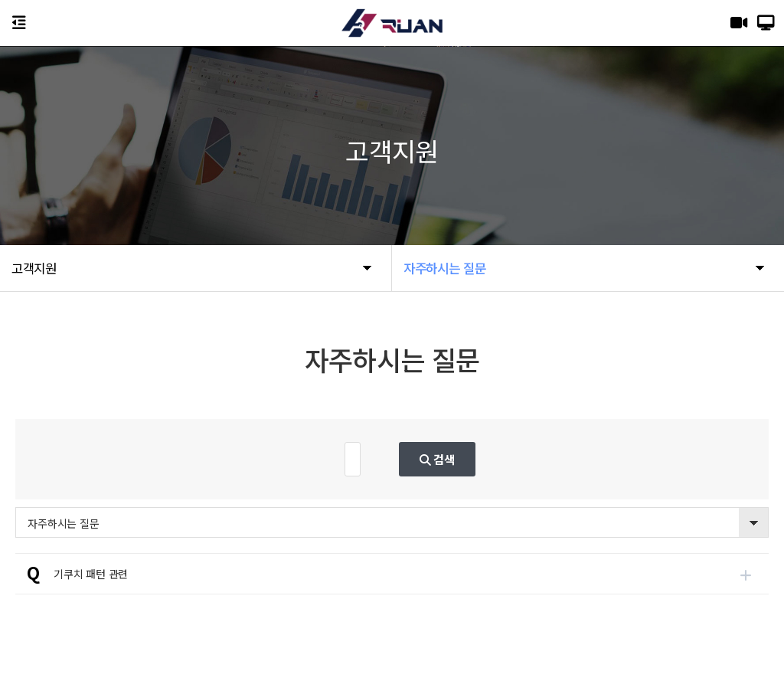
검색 (508, 459)
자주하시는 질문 (63, 523)
